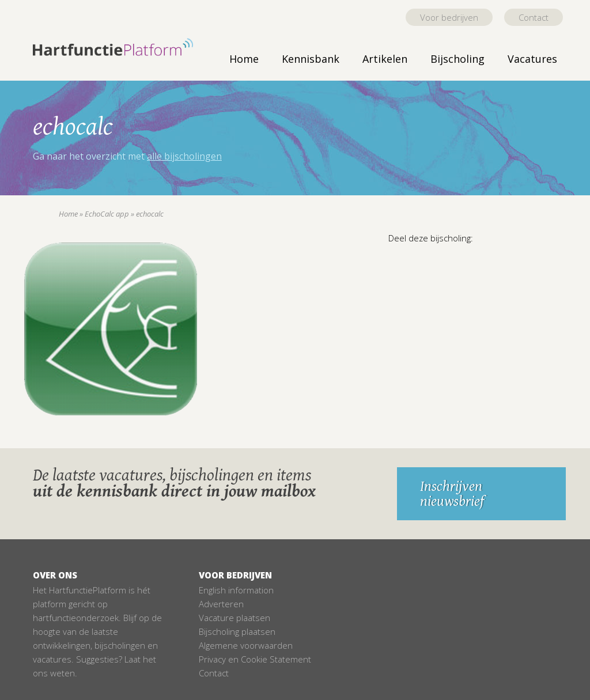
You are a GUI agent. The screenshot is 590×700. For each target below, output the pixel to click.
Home (244, 59)
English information (236, 590)
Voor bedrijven (449, 17)
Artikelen (385, 59)
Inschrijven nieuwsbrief (452, 494)
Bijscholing (457, 59)
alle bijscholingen (184, 156)
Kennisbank (311, 59)
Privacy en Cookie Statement (255, 659)
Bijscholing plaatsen (237, 631)
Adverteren (221, 604)
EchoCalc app (107, 214)
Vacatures (532, 59)
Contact (534, 17)
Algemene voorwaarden (246, 645)
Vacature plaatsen (235, 618)
